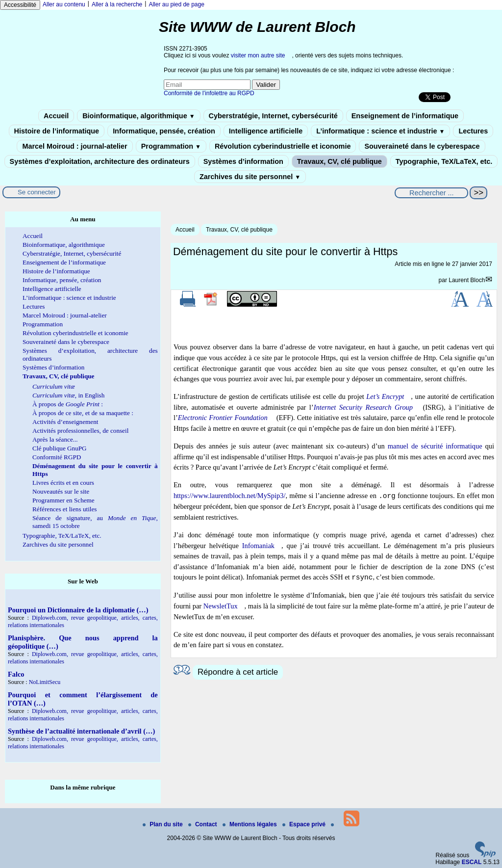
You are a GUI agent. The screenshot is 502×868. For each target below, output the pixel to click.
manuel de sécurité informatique (435, 446)
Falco (16, 674)
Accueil (56, 116)
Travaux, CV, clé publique (339, 161)
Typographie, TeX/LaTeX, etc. (444, 161)
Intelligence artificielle (266, 131)
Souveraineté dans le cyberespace (422, 146)
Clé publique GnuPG (60, 448)
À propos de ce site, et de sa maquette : (83, 413)
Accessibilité (20, 5)
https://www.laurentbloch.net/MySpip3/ (230, 496)
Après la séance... (55, 439)
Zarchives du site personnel (250, 177)
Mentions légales (251, 824)
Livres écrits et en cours (63, 483)
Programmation (171, 146)
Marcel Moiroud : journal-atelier (75, 146)
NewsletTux (221, 606)
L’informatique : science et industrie (380, 131)
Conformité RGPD (57, 457)
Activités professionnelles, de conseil (80, 431)
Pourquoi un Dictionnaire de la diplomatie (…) (78, 610)
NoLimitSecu (45, 682)
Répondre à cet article (238, 672)
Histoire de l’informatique (57, 131)
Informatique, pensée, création (164, 131)
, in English (68, 395)
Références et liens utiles (64, 509)
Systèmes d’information (243, 161)
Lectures (473, 131)
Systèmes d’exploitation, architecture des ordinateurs (100, 161)
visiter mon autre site (258, 55)
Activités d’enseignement (65, 422)
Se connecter (37, 192)
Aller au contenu (64, 4)
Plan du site (163, 824)
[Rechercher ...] (431, 193)
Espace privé (305, 824)
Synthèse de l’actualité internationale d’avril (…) (81, 731)
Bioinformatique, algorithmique (138, 116)
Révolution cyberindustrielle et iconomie (283, 146)
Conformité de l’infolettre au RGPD (209, 93)
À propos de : (68, 404)
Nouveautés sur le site (61, 491)
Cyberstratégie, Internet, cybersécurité (273, 116)
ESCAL (472, 862)
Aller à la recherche (117, 4)
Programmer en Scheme (63, 500)
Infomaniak (258, 546)
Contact (203, 824)
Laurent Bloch (467, 280)
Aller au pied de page (176, 4)
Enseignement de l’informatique (405, 116)
